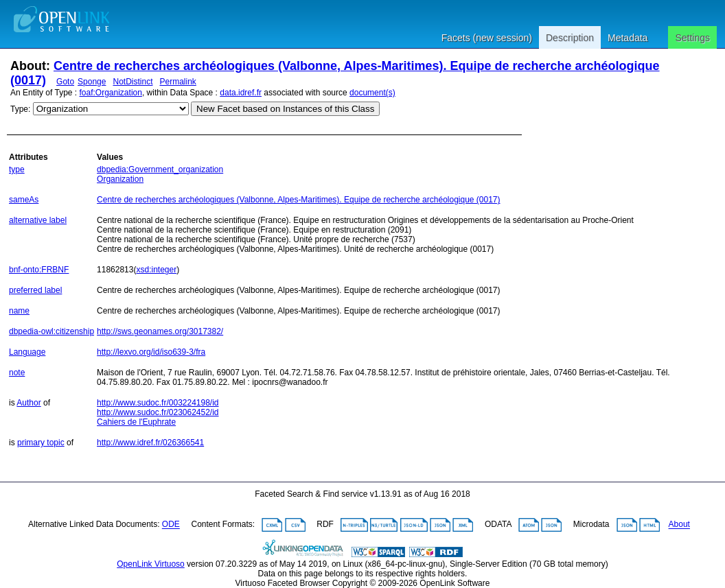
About (679, 525)
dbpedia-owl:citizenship (51, 331)
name (19, 311)
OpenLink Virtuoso (151, 564)
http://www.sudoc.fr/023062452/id (158, 412)
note (17, 373)
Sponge (92, 82)
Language (27, 352)
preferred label (35, 290)
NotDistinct (133, 82)
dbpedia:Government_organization (160, 169)
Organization (120, 179)
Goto (65, 82)
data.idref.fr (241, 93)
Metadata (628, 38)
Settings (692, 38)
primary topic (41, 443)
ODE (171, 525)
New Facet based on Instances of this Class (285, 109)
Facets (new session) (487, 38)
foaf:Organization (111, 93)
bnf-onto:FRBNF (39, 270)
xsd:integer (156, 270)
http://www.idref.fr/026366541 (150, 443)
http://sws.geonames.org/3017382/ (160, 331)
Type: (20, 109)
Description (570, 38)
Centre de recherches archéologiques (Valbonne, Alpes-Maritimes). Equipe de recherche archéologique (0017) (298, 200)
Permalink (178, 82)
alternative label (38, 220)
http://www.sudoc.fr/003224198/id (158, 403)
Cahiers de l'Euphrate (136, 422)
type (17, 169)
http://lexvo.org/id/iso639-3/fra (151, 352)
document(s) (372, 93)
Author (28, 403)
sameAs (24, 200)
